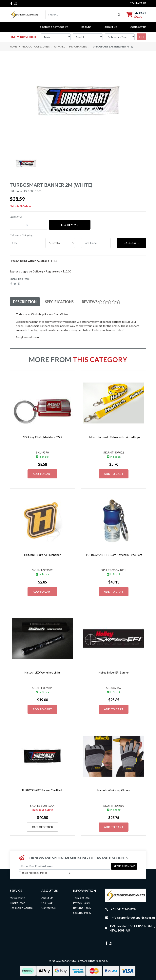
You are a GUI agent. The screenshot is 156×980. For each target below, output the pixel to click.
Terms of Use (81, 898)
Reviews (101, 302)
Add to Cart (42, 474)
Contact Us (138, 27)
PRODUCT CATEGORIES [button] (54, 27)
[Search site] (119, 15)
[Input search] (80, 15)
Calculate (131, 243)
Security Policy (82, 913)
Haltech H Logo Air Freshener (42, 555)
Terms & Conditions (58, 873)
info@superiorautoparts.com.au (133, 917)
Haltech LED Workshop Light (42, 672)
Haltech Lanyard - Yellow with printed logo (114, 437)
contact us (138, 3)
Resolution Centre (21, 908)
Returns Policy (82, 908)
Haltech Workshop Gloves (114, 790)
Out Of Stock (42, 827)
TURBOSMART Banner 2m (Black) (42, 790)
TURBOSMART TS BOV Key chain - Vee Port (114, 555)
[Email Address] (64, 866)
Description (25, 302)
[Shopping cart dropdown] (136, 15)
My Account (17, 898)
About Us (111, 27)
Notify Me (70, 225)
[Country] (60, 243)
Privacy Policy (78, 873)
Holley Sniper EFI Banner (114, 672)
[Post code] (96, 243)
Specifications (59, 302)
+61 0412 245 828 (123, 909)
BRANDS (86, 27)
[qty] (25, 243)
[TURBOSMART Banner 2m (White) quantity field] (29, 225)
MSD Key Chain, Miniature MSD (42, 437)
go (141, 37)
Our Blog (47, 903)
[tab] (25, 302)
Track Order (17, 903)
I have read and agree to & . (52, 873)
